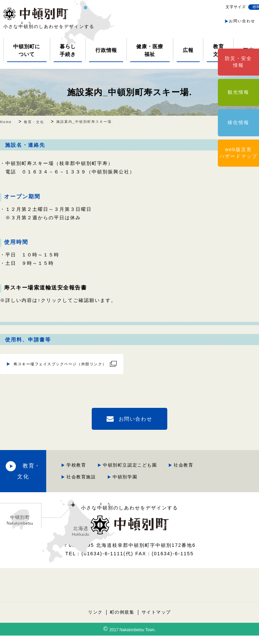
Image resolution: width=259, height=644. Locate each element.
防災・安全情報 (238, 62)
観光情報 (238, 92)
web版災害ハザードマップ (238, 153)
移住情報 (238, 122)
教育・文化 (61, 474)
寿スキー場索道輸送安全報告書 (47, 288)
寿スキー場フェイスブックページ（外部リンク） (51, 363)
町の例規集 (122, 621)
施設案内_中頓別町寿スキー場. (129, 92)
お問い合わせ (242, 21)
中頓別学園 (137, 486)
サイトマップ (157, 621)
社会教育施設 (177, 474)
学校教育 (135, 463)
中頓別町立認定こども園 (190, 463)
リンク (95, 621)
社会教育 (135, 474)
